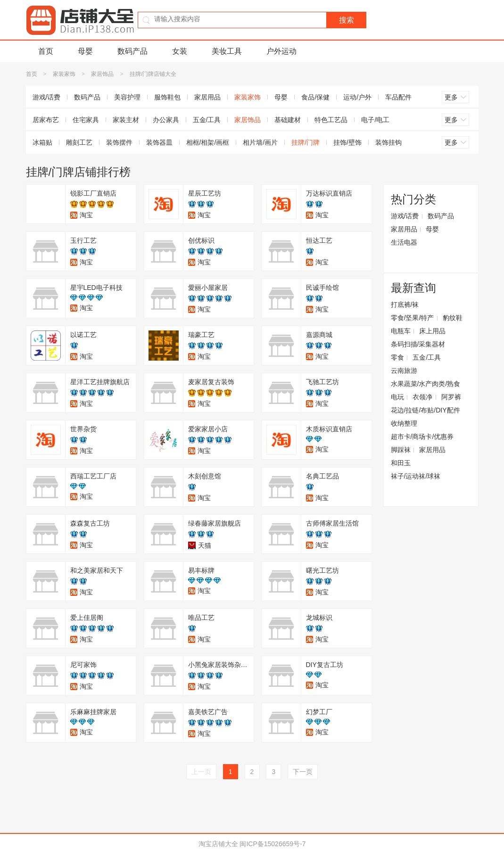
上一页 (201, 772)
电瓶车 (401, 331)
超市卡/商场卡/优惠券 (422, 437)
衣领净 (422, 397)
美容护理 (127, 97)
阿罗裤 (451, 397)
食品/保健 (315, 97)
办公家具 (166, 120)
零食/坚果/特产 (413, 318)
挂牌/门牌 (306, 142)
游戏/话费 (47, 97)
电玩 (397, 397)
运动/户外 (357, 97)
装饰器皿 (159, 142)
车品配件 (398, 97)
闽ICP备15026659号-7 (273, 844)
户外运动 (281, 51)
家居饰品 (102, 74)
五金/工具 (207, 120)
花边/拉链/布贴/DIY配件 (426, 410)
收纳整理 (404, 423)
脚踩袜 (401, 450)
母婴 (85, 51)
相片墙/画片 (260, 142)
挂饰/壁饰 (347, 142)
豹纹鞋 (453, 318)
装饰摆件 (119, 142)
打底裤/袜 (405, 305)
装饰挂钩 (388, 142)
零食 (397, 357)
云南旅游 (404, 371)
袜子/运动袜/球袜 (416, 476)
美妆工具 (227, 51)
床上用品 (432, 331)
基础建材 (288, 120)
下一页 (303, 772)
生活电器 (404, 242)
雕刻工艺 (79, 142)
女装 (180, 51)
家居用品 (207, 97)
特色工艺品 (331, 120)
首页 (46, 51)
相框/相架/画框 (208, 142)
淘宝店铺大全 (218, 844)
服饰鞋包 (167, 97)
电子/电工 (375, 120)
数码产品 (132, 51)
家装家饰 (64, 74)
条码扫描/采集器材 (418, 344)
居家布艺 (46, 120)
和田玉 (401, 463)
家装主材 (126, 120)
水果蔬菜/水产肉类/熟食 (426, 384)
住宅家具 (86, 120)
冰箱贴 (42, 142)
